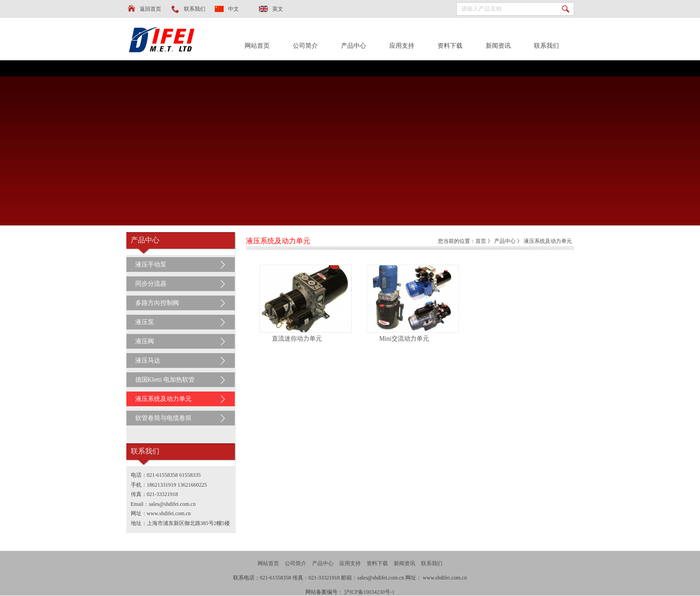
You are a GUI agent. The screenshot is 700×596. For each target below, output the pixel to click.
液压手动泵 (151, 265)
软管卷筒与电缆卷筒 (163, 418)
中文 (233, 9)
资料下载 (450, 46)
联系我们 (195, 9)
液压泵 (145, 322)
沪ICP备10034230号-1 (369, 592)
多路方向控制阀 (157, 303)
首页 (481, 241)
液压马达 (148, 361)
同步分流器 (151, 284)
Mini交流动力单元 (404, 339)
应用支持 (402, 46)
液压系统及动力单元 (163, 399)
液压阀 (145, 341)
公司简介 (305, 46)
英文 (278, 9)
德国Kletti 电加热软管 (165, 380)
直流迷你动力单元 (297, 339)
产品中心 (354, 46)
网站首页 (257, 46)
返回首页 (150, 9)
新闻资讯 (498, 46)
